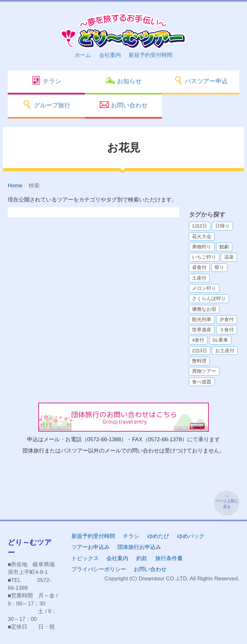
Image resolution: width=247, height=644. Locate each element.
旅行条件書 (169, 558)
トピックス (85, 558)
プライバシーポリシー (99, 569)
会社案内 (110, 55)
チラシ (46, 80)
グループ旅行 (46, 104)
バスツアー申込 (201, 80)
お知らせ (123, 80)
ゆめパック (191, 536)
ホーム (83, 55)
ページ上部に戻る (227, 504)
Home (15, 186)
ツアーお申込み (91, 547)
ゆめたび (158, 536)
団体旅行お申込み (139, 547)
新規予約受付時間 (151, 55)
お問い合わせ (123, 104)
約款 (142, 558)
